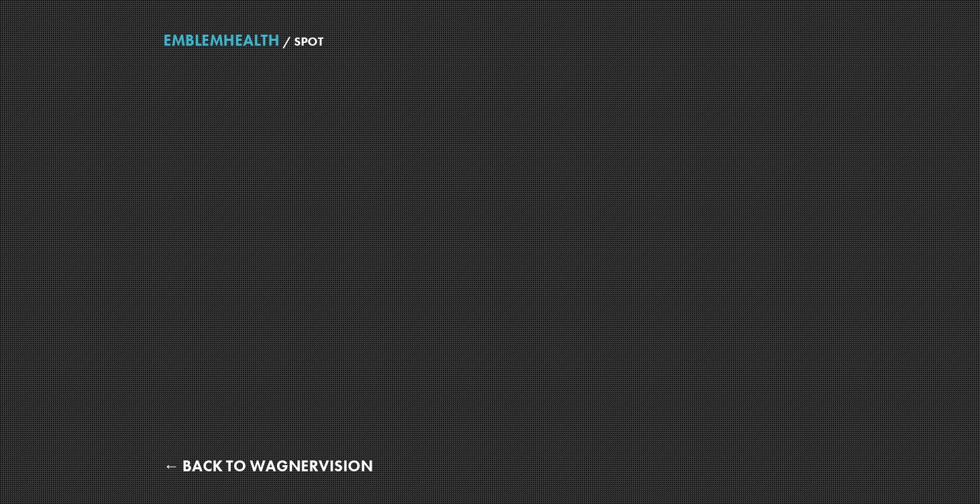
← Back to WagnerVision (268, 466)
